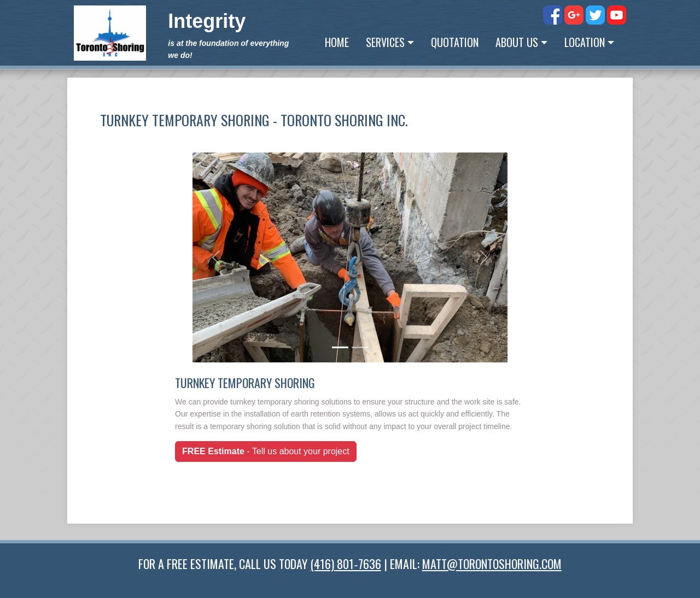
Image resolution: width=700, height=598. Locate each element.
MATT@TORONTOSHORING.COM (492, 564)
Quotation (455, 42)
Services (385, 42)
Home (337, 42)
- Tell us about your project (266, 451)
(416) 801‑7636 (345, 564)
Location (585, 42)
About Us (517, 42)
